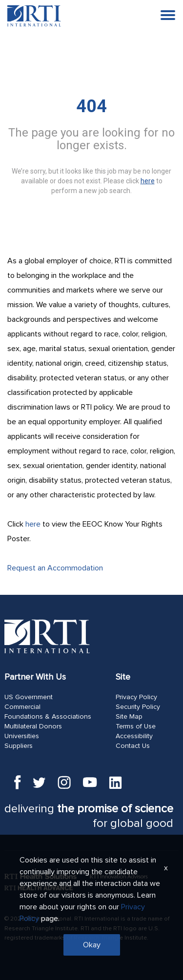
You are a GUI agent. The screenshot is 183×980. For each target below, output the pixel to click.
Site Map (129, 717)
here (33, 524)
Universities (22, 736)
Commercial (22, 707)
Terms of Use (136, 726)
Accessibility (134, 736)
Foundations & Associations (48, 717)
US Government (29, 697)
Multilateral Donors (33, 726)
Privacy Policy (136, 697)
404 (91, 106)
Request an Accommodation (55, 568)
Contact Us (133, 746)
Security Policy (138, 707)
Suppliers (19, 746)
